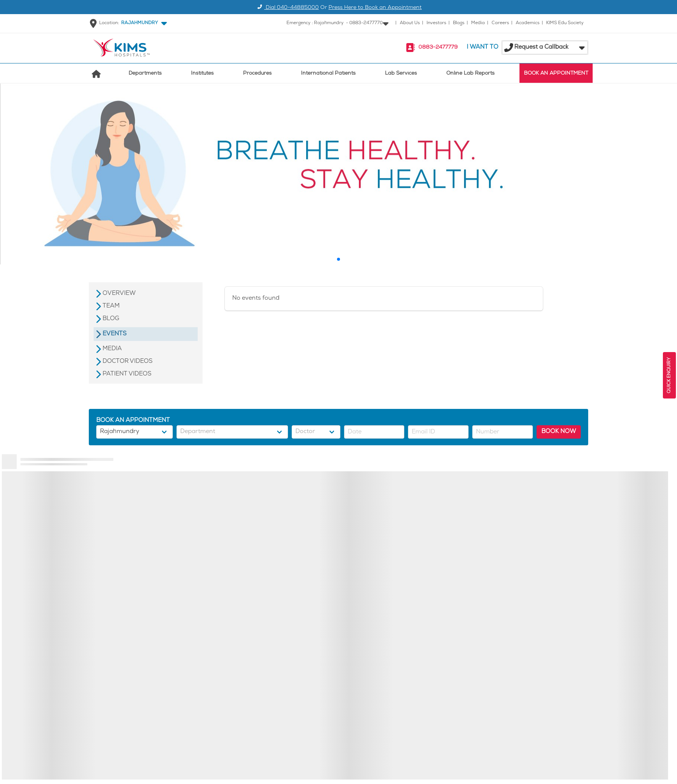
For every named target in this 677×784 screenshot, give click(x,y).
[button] (142, 23)
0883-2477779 (438, 48)
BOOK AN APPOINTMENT (556, 74)
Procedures (257, 74)
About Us (410, 23)
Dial (287, 8)
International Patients (328, 74)
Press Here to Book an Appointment (375, 8)
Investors (436, 23)
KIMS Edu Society (565, 23)
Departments (145, 74)
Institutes (202, 74)
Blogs (459, 23)
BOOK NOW (559, 432)
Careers (500, 23)
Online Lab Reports (470, 74)
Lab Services (401, 74)
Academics (528, 23)
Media (478, 23)
